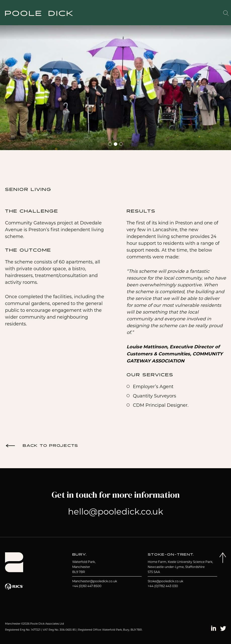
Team (145, 14)
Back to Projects (50, 446)
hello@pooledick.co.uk (115, 512)
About (87, 14)
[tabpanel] (115, 85)
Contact (212, 14)
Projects (106, 14)
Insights (192, 14)
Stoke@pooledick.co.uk (165, 581)
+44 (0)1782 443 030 (163, 586)
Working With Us (167, 13)
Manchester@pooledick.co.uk (95, 581)
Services (128, 14)
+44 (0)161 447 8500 (87, 586)
